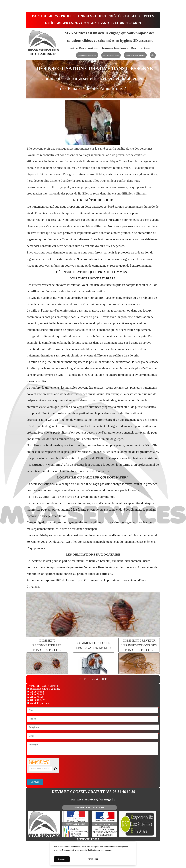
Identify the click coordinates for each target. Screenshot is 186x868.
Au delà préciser (39, 703)
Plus (153, 55)
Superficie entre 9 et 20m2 (45, 689)
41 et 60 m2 (37, 694)
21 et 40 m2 (37, 692)
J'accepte (62, 859)
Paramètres (93, 859)
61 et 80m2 (36, 697)
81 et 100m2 (37, 700)
